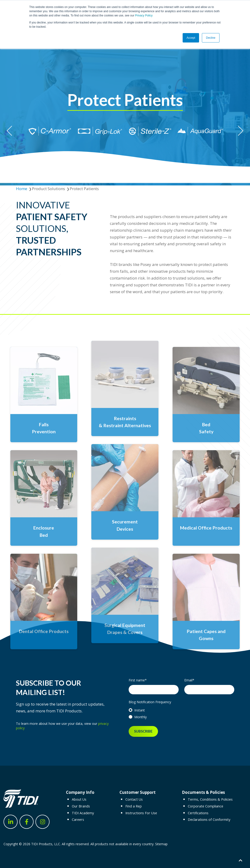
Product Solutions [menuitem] (48, 189)
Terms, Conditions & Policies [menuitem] (210, 799)
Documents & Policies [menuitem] (203, 792)
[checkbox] (181, 714)
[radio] (181, 710)
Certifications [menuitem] (198, 813)
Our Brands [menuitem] (81, 806)
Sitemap (161, 844)
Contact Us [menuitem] (134, 799)
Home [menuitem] (22, 189)
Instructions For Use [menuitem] (141, 813)
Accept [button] (191, 38)
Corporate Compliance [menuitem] (206, 806)
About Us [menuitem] (79, 799)
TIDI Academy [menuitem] (83, 813)
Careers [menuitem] (78, 820)
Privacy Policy (144, 15)
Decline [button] (211, 38)
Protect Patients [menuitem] (84, 189)
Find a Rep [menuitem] (134, 806)
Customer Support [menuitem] (138, 792)
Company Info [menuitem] (80, 792)
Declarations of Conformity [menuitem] (209, 820)
